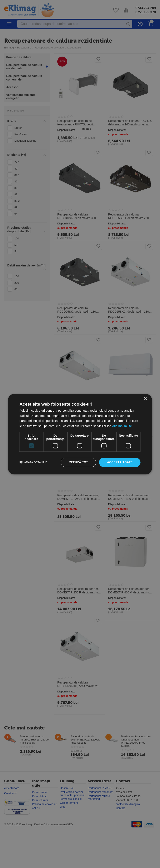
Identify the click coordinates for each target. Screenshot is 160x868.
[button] (33, 462)
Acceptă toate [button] (120, 462)
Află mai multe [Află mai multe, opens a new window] (122, 426)
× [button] (145, 399)
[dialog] (80, 434)
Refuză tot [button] (78, 462)
